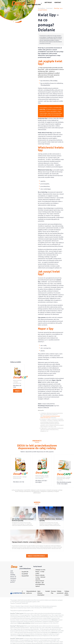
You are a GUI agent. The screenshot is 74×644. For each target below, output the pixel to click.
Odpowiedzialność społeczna (31, 569)
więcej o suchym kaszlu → (37, 533)
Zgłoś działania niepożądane (41, 570)
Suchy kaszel (49, 8)
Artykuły (48, 2)
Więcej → (17, 391)
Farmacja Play (53, 569)
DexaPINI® (24, 551)
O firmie (24, 569)
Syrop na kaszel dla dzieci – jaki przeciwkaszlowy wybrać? (39, 560)
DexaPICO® (24, 549)
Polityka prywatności (60, 569)
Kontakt (58, 2)
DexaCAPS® (24, 553)
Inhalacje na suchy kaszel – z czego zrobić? (39, 548)
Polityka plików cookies (67, 570)
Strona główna (41, 8)
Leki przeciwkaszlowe (34, 3)
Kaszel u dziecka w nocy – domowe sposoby (39, 554)
